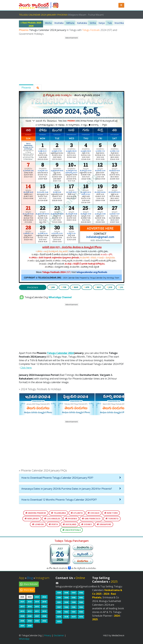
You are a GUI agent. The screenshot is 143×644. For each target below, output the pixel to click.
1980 (81, 612)
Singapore (104, 524)
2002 (44, 621)
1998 (66, 593)
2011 (37, 611)
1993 (74, 597)
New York (111, 513)
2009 (22, 616)
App (22, 578)
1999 (59, 593)
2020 (30, 602)
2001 (22, 626)
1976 (81, 617)
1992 (81, 597)
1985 (74, 607)
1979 (59, 617)
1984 (81, 607)
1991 (59, 602)
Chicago (94, 513)
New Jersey (32, 519)
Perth (53, 524)
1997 (74, 593)
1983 (59, 612)
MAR (75, 287)
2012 (30, 611)
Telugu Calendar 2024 (60, 353)
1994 (66, 597)
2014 (44, 606)
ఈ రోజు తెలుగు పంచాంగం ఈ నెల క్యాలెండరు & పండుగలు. (72, 569)
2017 (22, 606)
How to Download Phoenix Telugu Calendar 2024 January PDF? (57, 478)
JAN (52, 287)
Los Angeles (52, 519)
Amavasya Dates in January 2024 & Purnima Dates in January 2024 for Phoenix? (67, 489)
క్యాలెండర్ (83, 555)
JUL (121, 287)
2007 (37, 616)
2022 (44, 597)
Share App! (29, 590)
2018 (44, 602)
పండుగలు (83, 562)
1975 (59, 621)
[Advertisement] (71, 61)
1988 (81, 602)
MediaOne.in (118, 635)
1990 (66, 602)
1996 (81, 593)
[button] (121, 5)
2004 (30, 621)
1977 (74, 617)
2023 (37, 597)
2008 (30, 616)
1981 (74, 612)
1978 (66, 617)
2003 (37, 621)
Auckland (70, 524)
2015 (37, 606)
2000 (30, 626)
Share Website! (31, 584)
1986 (66, 607)
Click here (26, 368)
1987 (59, 607)
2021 (22, 602)
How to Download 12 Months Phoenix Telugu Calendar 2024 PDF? (59, 500)
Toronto (112, 519)
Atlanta (77, 513)
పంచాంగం (83, 548)
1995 (59, 597)
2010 (44, 611)
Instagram (42, 578)
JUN (110, 287)
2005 (22, 621)
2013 (22, 611)
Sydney (87, 524)
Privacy (48, 635)
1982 (66, 612)
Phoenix (26, 88)
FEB (64, 287)
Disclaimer (59, 635)
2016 (30, 606)
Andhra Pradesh (36, 513)
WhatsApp (24, 639)
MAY (98, 287)
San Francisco (91, 519)
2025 (22, 597)
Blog (30, 578)
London (38, 524)
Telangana (58, 513)
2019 (37, 602)
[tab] (72, 478)
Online (80, 578)
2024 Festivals (71, 530)
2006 (44, 616)
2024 (30, 597)
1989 (74, 602)
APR (87, 287)
